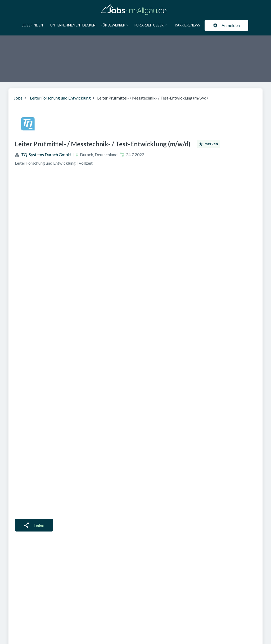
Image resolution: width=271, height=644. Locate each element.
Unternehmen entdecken (73, 25)
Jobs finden (33, 25)
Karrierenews (187, 25)
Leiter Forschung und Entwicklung (60, 98)
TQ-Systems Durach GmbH (46, 154)
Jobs (18, 98)
